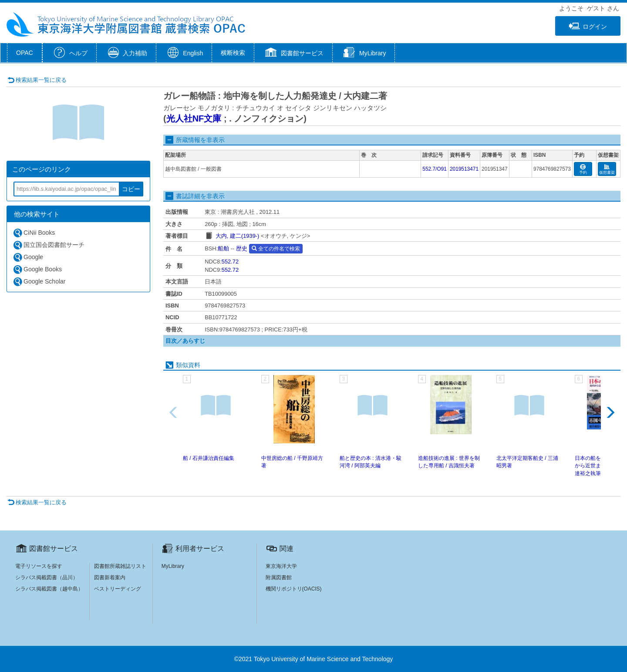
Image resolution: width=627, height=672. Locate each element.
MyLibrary (173, 566)
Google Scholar (39, 282)
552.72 (230, 262)
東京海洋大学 (281, 566)
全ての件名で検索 (276, 249)
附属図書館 (279, 577)
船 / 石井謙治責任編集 (209, 458)
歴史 (242, 248)
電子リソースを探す (39, 566)
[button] (293, 54)
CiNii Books (34, 233)
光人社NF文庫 (194, 118)
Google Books (37, 269)
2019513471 (464, 169)
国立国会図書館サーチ (49, 245)
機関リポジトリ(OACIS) (294, 589)
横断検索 (233, 53)
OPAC (25, 53)
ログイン (588, 26)
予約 (583, 170)
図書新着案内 (110, 577)
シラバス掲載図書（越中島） (49, 589)
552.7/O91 (435, 169)
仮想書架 (607, 170)
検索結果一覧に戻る (37, 80)
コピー (131, 189)
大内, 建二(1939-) (238, 236)
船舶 (223, 248)
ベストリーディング (118, 589)
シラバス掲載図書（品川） (47, 577)
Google (28, 257)
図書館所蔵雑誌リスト (120, 566)
